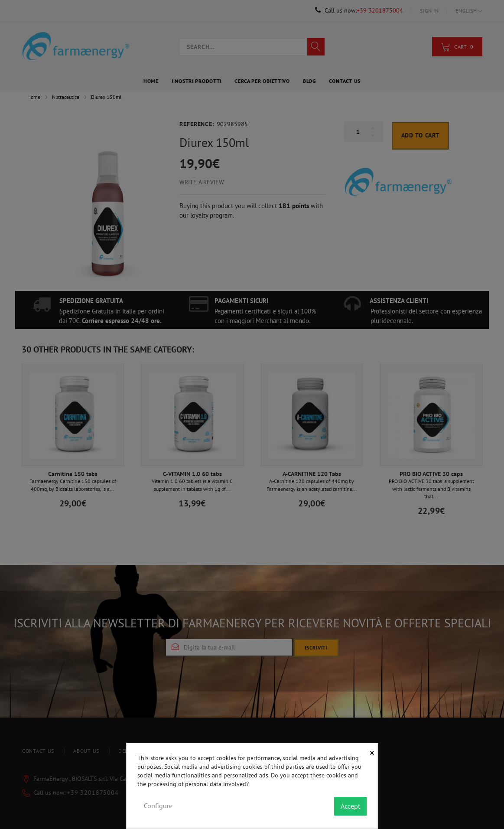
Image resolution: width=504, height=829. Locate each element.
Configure (158, 806)
